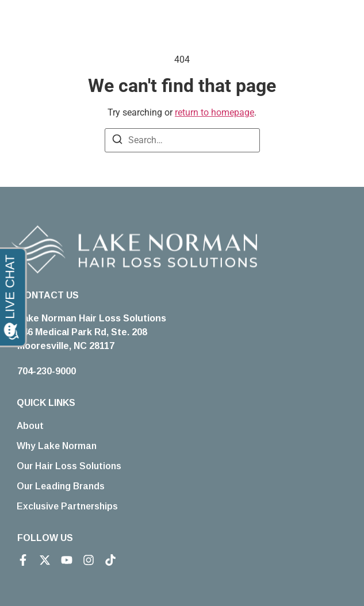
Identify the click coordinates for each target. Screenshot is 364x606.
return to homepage (214, 112)
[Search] (117, 141)
